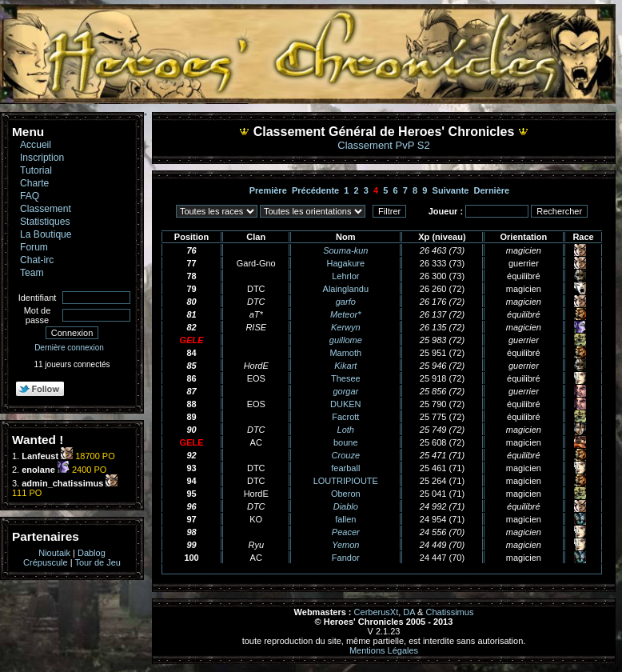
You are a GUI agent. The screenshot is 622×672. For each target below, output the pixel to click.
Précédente (315, 190)
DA (409, 612)
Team (32, 273)
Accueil (36, 145)
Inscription (42, 158)
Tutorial (36, 170)
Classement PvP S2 (383, 145)
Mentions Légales (384, 650)
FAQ (30, 196)
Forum (34, 247)
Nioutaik (54, 553)
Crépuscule (46, 562)
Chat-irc (37, 260)
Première (268, 190)
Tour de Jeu (97, 562)
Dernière (492, 190)
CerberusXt (377, 612)
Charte (34, 183)
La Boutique (46, 234)
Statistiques (45, 222)
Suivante (451, 190)
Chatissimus (450, 612)
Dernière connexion (69, 348)
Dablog (92, 553)
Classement (46, 209)
